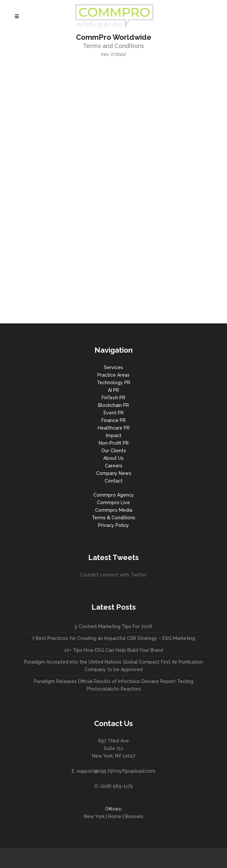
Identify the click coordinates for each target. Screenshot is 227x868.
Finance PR (113, 420)
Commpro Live (113, 503)
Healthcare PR (114, 428)
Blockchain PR (113, 405)
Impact (114, 435)
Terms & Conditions (113, 518)
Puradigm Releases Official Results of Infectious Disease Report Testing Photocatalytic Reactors (114, 685)
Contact (114, 481)
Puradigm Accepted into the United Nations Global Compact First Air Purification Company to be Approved (113, 666)
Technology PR (113, 383)
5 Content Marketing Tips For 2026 (113, 626)
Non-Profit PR (114, 443)
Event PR (114, 413)
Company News (114, 473)
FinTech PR (113, 398)
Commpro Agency (114, 495)
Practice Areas (113, 375)
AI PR (113, 390)
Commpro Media (114, 510)
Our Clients (114, 451)
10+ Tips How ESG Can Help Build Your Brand (114, 650)
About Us (113, 458)
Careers (114, 466)
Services (113, 367)
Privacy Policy (113, 525)
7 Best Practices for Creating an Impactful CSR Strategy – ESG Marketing (114, 638)
